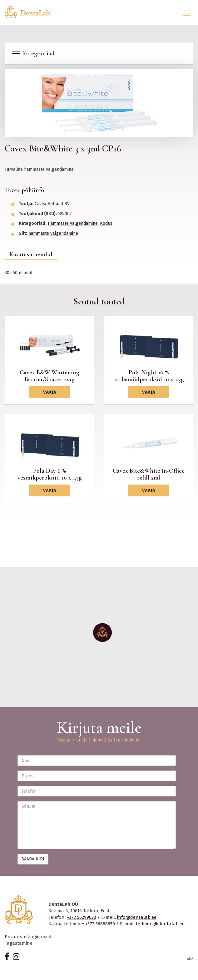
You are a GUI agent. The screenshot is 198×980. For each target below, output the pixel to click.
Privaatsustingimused (28, 937)
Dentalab (31, 12)
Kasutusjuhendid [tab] (31, 254)
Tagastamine (19, 943)
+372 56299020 (82, 917)
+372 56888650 (100, 924)
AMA (190, 959)
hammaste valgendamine (53, 233)
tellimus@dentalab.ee (160, 924)
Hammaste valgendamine (73, 223)
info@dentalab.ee (137, 917)
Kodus (106, 223)
